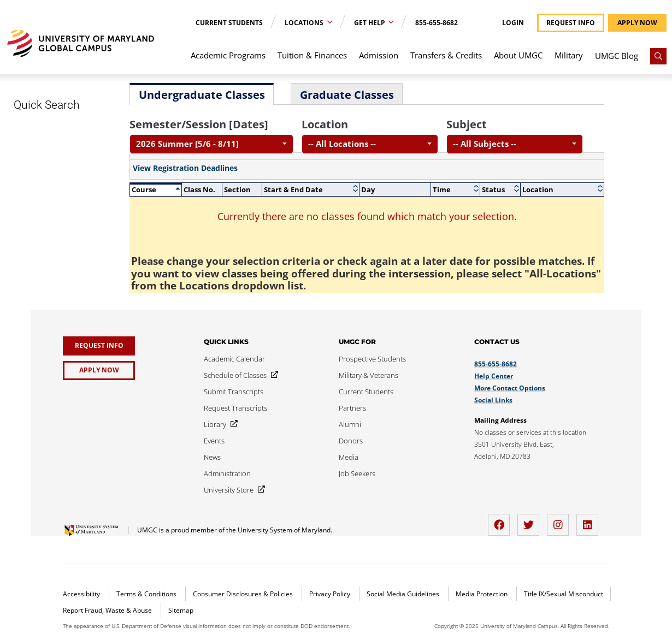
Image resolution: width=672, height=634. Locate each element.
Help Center (494, 376)
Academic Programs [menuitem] (228, 55)
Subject (467, 124)
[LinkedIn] (590, 521)
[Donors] (351, 441)
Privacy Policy (331, 594)
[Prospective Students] (372, 359)
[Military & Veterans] (369, 375)
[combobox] (211, 144)
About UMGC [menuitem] (518, 55)
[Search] (658, 56)
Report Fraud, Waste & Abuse (108, 610)
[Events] (214, 441)
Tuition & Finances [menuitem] (312, 55)
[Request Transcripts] (235, 408)
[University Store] (232, 490)
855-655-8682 (437, 23)
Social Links (493, 400)
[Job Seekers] (357, 473)
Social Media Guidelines (404, 594)
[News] (212, 457)
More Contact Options (510, 388)
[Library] (219, 424)
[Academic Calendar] (234, 359)
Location (325, 124)
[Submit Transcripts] (234, 392)
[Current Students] (366, 392)
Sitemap (181, 610)
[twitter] (531, 521)
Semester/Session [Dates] (199, 124)
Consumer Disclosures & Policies (244, 594)
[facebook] (502, 521)
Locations (305, 23)
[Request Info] (99, 346)
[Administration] (227, 473)
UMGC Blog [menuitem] (617, 56)
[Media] (349, 457)
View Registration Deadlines (185, 168)
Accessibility (82, 594)
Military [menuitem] (569, 55)
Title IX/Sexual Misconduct (564, 594)
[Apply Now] (99, 371)
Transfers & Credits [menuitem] (446, 55)
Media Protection (482, 594)
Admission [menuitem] (379, 55)
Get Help (370, 23)
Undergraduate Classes (202, 95)
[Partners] (352, 408)
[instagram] (561, 521)
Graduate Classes (347, 95)
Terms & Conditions (147, 594)
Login (513, 23)
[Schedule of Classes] (239, 375)
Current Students (229, 23)
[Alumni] (350, 424)
